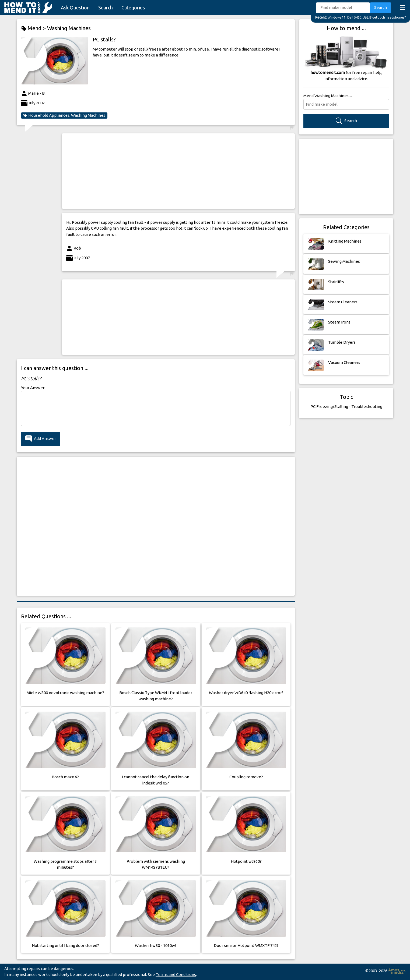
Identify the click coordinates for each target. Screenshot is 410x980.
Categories (133, 8)
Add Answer (41, 439)
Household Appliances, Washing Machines (64, 115)
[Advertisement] (178, 171)
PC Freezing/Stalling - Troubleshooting (346, 406)
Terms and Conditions (176, 974)
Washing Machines (69, 28)
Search (106, 8)
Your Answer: (33, 388)
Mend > (34, 28)
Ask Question (75, 8)
